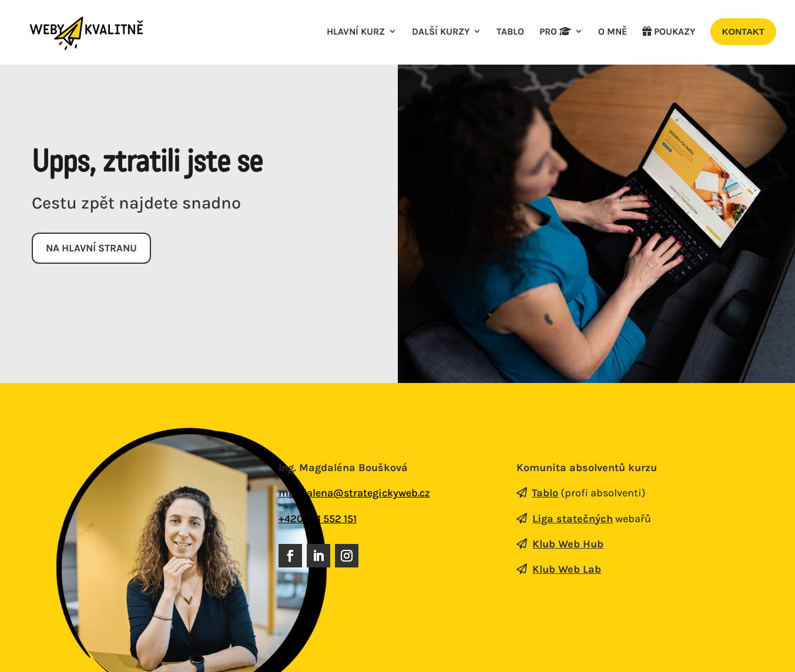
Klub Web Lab (567, 570)
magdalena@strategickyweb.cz (354, 494)
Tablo (510, 33)
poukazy (669, 33)
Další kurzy (441, 33)
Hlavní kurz (356, 33)
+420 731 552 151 (318, 519)
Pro (555, 33)
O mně (613, 33)
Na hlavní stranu (94, 248)
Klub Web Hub (568, 545)
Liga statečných (573, 519)
